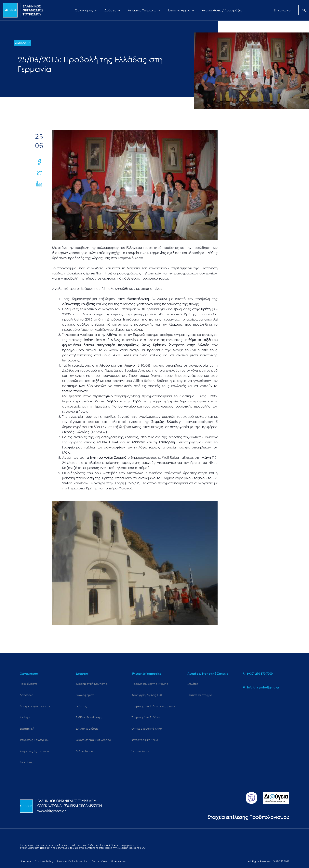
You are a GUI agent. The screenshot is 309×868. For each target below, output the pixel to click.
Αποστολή (27, 694)
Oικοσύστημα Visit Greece (93, 735)
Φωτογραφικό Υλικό (145, 735)
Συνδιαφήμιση (85, 694)
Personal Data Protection (69, 854)
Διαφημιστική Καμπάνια (92, 684)
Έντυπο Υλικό (140, 745)
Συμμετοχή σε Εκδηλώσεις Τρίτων (153, 704)
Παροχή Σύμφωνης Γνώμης (150, 684)
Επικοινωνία (112, 854)
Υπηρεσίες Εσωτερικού (34, 735)
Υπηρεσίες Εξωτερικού (34, 745)
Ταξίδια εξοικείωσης (89, 714)
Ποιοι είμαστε (28, 684)
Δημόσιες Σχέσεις (87, 725)
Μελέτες (193, 684)
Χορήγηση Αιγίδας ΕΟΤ (147, 694)
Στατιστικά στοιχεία (200, 694)
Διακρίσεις (27, 755)
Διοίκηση (26, 714)
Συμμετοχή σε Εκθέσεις (146, 714)
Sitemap (25, 854)
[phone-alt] (258, 673)
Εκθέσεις (81, 704)
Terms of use (95, 854)
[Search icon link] (304, 11)
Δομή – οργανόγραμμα (35, 704)
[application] (100, 10)
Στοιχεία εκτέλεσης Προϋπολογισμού (247, 809)
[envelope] (261, 687)
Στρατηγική (27, 725)
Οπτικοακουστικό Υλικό (147, 725)
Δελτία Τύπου (84, 745)
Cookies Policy (42, 854)
